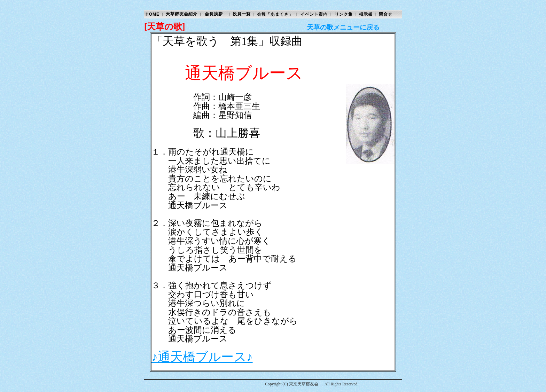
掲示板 (366, 14)
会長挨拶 (214, 14)
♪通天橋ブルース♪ (202, 357)
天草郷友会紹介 (182, 14)
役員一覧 (242, 14)
